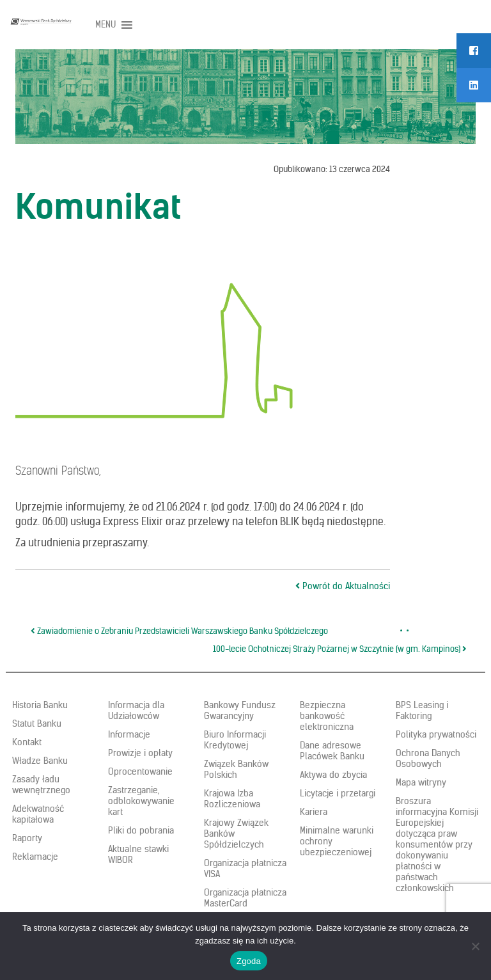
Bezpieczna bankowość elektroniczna (327, 716)
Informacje (129, 734)
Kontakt (27, 742)
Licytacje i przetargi (338, 793)
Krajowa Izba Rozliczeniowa (232, 799)
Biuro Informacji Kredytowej (235, 740)
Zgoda (249, 961)
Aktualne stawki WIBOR (138, 854)
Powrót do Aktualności (343, 586)
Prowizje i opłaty (140, 753)
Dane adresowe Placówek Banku (332, 751)
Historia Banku (40, 705)
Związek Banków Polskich (236, 769)
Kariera (314, 812)
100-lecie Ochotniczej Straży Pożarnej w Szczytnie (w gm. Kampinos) (340, 649)
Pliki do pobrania (141, 830)
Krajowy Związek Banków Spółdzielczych (236, 834)
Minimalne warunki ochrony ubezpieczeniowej (337, 841)
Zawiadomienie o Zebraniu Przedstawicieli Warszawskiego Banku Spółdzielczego (179, 631)
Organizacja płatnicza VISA (245, 868)
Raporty (27, 838)
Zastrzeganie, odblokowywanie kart (141, 801)
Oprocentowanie (140, 771)
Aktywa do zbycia (333, 775)
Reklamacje (35, 857)
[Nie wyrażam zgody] (475, 946)
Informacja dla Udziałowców (136, 710)
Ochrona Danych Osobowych (428, 758)
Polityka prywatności (436, 734)
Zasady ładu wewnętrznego (41, 785)
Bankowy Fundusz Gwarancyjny (240, 710)
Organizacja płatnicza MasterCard (245, 898)
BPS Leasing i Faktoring (422, 710)
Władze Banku (40, 761)
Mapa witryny (421, 782)
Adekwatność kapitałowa (38, 814)
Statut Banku (37, 723)
